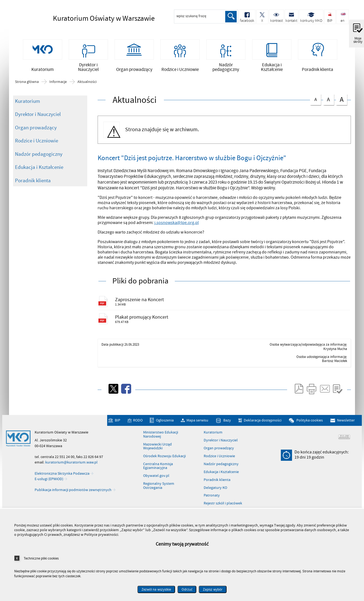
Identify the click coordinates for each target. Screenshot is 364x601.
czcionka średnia (329, 107)
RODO (138, 434)
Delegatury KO (215, 502)
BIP (118, 434)
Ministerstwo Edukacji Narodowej (161, 449)
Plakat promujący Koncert (149, 329)
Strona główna (27, 90)
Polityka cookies (310, 434)
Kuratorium (28, 110)
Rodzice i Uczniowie (37, 149)
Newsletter (346, 434)
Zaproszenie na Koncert (146, 309)
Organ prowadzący (36, 136)
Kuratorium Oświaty (97, 18)
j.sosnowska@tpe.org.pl (177, 231)
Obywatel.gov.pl (156, 490)
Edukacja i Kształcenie (39, 176)
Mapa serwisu (197, 434)
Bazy (227, 434)
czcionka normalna (315, 107)
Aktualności (87, 90)
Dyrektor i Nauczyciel (38, 123)
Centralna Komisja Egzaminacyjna (158, 480)
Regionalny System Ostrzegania (159, 500)
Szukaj (230, 17)
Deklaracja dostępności (263, 434)
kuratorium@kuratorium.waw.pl (71, 476)
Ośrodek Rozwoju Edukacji (164, 470)
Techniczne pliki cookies (41, 558)
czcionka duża (341, 108)
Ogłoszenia (165, 434)
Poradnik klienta (33, 189)
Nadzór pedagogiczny (39, 163)
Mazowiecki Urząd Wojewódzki (157, 460)
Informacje (58, 90)
